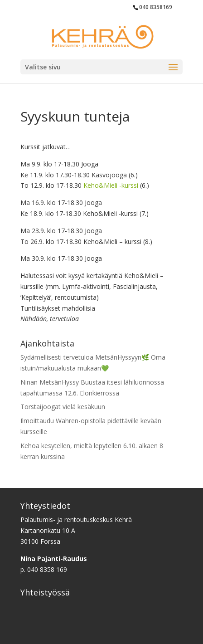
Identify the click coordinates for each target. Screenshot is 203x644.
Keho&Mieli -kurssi (111, 185)
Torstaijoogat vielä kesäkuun (63, 407)
